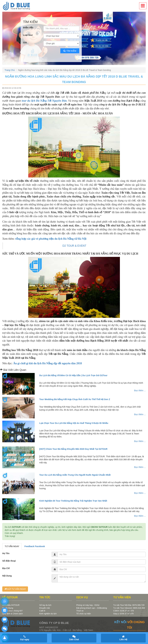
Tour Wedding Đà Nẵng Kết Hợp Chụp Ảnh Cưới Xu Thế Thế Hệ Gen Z (75, 399)
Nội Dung (7, 576)
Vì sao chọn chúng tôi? (12, 611)
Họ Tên (6, 553)
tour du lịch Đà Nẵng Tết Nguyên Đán (44, 101)
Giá (25, 42)
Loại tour (28, 35)
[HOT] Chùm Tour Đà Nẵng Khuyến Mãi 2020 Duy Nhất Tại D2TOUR (73, 449)
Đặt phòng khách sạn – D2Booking (92, 608)
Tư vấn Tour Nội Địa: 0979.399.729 (129, 605)
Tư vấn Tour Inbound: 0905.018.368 (129, 608)
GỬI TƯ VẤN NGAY (15, 589)
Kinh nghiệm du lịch (48, 614)
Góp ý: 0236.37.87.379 (123, 614)
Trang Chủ (10, 70)
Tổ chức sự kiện (84, 614)
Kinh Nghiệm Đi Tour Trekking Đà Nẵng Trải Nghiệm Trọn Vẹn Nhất (73, 501)
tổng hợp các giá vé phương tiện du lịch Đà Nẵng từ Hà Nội (51, 239)
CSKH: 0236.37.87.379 (124, 611)
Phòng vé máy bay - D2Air (88, 605)
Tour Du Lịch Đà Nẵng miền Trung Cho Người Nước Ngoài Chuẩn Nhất (75, 475)
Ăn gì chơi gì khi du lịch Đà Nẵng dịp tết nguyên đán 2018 (48, 363)
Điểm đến (28, 27)
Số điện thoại (9, 561)
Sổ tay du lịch (45, 605)
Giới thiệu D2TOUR (11, 605)
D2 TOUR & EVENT (74, 246)
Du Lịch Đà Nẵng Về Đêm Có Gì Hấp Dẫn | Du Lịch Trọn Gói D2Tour (73, 375)
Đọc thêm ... (140, 390)
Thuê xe (80, 611)
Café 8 (42, 611)
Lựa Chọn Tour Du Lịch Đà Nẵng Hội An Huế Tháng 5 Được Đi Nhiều (74, 423)
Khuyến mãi (44, 608)
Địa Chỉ (6, 568)
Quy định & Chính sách (13, 614)
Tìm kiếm (70, 51)
